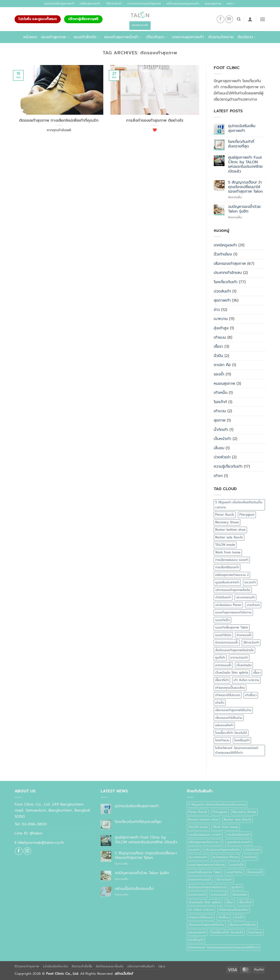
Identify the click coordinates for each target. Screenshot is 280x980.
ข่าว (217, 310)
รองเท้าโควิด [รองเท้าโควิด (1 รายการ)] (223, 635)
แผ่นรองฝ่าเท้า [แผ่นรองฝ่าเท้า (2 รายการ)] (224, 725)
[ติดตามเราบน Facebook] (221, 19)
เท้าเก (218, 476)
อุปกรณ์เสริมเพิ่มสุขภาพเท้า (242, 128)
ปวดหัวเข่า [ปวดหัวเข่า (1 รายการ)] (253, 605)
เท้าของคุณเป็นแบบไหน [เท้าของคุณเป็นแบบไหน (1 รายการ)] (230, 688)
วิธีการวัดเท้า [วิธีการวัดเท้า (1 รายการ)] (251, 642)
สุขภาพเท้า (222, 300)
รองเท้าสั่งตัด (87, 37)
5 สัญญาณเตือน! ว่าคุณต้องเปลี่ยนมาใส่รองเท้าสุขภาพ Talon (245, 187)
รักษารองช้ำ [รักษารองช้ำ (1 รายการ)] (244, 635)
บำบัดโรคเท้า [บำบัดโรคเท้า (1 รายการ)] (223, 597)
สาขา (231, 4)
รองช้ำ (219, 374)
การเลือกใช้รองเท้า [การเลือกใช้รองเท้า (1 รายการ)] (227, 567)
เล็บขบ (219, 448)
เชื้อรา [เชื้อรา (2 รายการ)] (257, 673)
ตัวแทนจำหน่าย (221, 37)
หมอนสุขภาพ (213, 3)
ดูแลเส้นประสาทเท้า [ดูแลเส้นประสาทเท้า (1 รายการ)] (227, 582)
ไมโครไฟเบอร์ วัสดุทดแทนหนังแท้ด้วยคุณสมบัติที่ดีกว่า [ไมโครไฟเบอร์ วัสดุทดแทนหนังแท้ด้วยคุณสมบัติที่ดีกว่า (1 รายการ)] (237, 750)
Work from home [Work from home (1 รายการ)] (228, 552)
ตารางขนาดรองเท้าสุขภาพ (144, 3)
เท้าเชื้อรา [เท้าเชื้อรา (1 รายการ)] (251, 695)
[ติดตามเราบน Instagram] (27, 851)
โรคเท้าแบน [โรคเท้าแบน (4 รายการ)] (222, 740)
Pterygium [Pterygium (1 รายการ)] (247, 515)
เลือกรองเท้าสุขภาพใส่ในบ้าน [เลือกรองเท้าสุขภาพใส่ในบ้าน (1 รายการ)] (233, 710)
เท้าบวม (220, 411)
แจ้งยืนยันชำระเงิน (55, 966)
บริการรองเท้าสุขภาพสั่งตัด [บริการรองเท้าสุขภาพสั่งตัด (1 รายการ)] (233, 590)
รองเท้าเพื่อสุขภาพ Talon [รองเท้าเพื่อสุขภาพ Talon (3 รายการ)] (232, 627)
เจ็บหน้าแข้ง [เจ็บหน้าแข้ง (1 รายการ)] (244, 665)
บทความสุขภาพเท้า (188, 37)
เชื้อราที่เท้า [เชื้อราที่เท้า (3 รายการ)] (222, 680)
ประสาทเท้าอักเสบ (228, 273)
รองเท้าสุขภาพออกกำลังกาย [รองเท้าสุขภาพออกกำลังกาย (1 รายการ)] (233, 612)
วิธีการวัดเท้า (114, 3)
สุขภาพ (220, 420)
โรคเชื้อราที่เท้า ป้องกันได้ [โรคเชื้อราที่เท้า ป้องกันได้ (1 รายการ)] (231, 733)
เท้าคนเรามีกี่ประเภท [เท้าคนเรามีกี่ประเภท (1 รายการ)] (228, 695)
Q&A (162, 966)
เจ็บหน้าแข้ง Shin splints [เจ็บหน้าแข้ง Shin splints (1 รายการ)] (232, 673)
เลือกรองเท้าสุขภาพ (230, 264)
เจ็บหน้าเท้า (222, 439)
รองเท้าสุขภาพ (55, 37)
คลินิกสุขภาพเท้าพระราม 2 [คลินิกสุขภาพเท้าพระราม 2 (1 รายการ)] (232, 575)
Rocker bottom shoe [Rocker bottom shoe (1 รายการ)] (230, 530)
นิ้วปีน (218, 356)
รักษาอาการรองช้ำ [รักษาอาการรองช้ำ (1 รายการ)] (227, 642)
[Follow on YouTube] (229, 19)
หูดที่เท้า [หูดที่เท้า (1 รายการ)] (220, 658)
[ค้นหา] (239, 19)
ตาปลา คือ (222, 365)
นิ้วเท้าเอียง (223, 254)
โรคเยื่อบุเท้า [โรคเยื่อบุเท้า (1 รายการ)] (242, 740)
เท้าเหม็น (221, 393)
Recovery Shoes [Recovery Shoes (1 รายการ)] (227, 522)
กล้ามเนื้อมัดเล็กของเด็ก (134, 889)
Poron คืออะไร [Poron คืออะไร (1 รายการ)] (225, 515)
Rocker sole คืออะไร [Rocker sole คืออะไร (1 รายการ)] (229, 537)
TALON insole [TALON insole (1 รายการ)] (225, 545)
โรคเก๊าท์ (220, 402)
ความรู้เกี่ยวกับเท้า (228, 466)
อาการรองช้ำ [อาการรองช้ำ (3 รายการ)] (223, 665)
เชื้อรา (218, 347)
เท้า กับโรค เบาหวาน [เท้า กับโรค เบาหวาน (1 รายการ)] (246, 680)
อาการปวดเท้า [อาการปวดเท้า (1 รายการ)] (239, 658)
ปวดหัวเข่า (222, 457)
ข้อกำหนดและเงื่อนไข (110, 966)
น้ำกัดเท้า (221, 430)
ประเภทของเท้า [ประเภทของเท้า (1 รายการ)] (245, 597)
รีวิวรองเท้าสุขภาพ (27, 966)
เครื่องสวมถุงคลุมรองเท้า (183, 3)
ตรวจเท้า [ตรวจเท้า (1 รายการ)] (250, 582)
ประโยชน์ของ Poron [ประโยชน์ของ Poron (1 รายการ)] (228, 605)
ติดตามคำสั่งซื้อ (82, 966)
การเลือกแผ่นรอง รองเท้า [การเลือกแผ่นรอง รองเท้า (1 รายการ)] (232, 560)
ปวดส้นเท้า (222, 291)
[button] (250, 19)
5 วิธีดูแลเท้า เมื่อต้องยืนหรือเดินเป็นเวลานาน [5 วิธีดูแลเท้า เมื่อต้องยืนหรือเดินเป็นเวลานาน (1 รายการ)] (239, 505)
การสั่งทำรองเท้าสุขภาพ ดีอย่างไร (155, 120)
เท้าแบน (220, 337)
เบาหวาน (221, 319)
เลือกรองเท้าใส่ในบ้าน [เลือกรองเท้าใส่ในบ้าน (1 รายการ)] (229, 718)
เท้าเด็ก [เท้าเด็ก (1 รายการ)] (220, 703)
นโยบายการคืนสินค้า (141, 966)
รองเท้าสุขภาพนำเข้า (123, 37)
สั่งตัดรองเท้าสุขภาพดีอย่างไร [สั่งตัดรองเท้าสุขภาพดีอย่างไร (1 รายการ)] (234, 650)
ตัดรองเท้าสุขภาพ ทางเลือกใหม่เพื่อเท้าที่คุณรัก (59, 120)
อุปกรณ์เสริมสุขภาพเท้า (59, 3)
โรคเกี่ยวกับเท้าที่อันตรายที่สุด (241, 144)
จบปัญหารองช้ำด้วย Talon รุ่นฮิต (244, 209)
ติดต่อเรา (247, 37)
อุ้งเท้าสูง (221, 328)
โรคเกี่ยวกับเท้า (226, 282)
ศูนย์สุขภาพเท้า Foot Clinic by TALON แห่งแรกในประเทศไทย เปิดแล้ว (245, 165)
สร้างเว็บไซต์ (124, 974)
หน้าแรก (30, 37)
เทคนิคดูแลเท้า (225, 245)
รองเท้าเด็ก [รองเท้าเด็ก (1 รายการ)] (222, 620)
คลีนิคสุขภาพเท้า (90, 3)
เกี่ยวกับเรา (157, 37)
